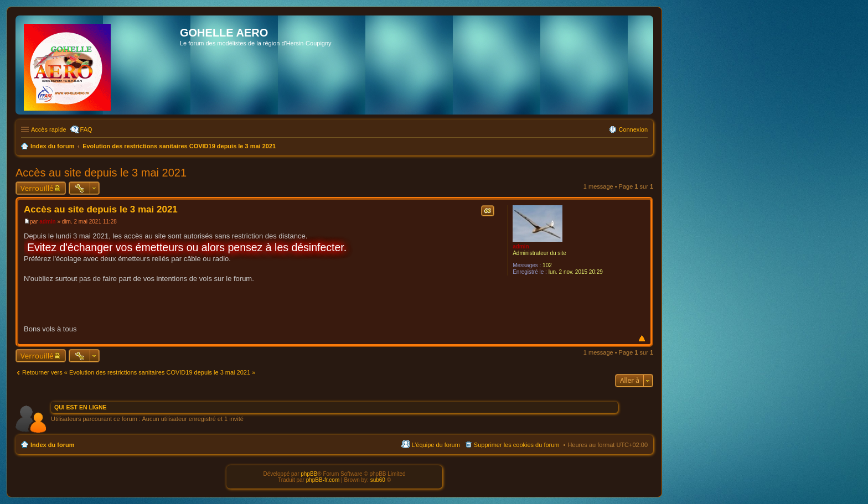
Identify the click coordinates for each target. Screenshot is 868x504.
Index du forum (52, 445)
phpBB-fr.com (323, 480)
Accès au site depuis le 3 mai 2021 (101, 173)
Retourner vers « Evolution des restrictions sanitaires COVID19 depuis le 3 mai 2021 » (139, 372)
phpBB (309, 474)
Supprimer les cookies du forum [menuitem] (517, 445)
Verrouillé (37, 188)
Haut (642, 338)
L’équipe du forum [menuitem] (435, 445)
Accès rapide (49, 129)
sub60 (378, 480)
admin (521, 246)
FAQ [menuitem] (86, 129)
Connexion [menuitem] (633, 129)
